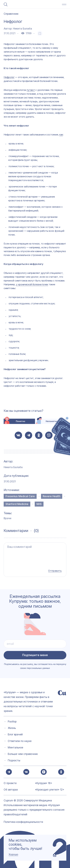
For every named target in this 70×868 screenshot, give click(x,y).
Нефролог (9, 77)
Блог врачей (15, 733)
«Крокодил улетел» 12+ (50, 790)
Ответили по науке (20, 740)
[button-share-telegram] (29, 435)
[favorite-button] (40, 33)
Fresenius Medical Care (20, 496)
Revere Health (52, 496)
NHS (39, 504)
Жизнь (12, 727)
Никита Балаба (22, 29)
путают (31, 90)
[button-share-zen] (44, 771)
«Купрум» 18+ (44, 783)
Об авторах (11, 790)
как (61, 135)
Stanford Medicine (17, 504)
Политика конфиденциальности (23, 822)
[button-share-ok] (39, 435)
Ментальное (15, 746)
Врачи (7, 518)
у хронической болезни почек (32, 284)
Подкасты (14, 759)
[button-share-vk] (18, 435)
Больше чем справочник (23, 753)
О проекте (10, 783)
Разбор (12, 720)
